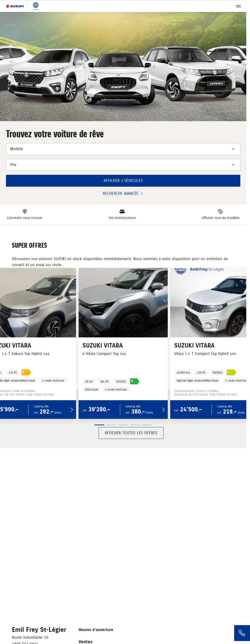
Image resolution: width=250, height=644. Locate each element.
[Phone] (242, 633)
